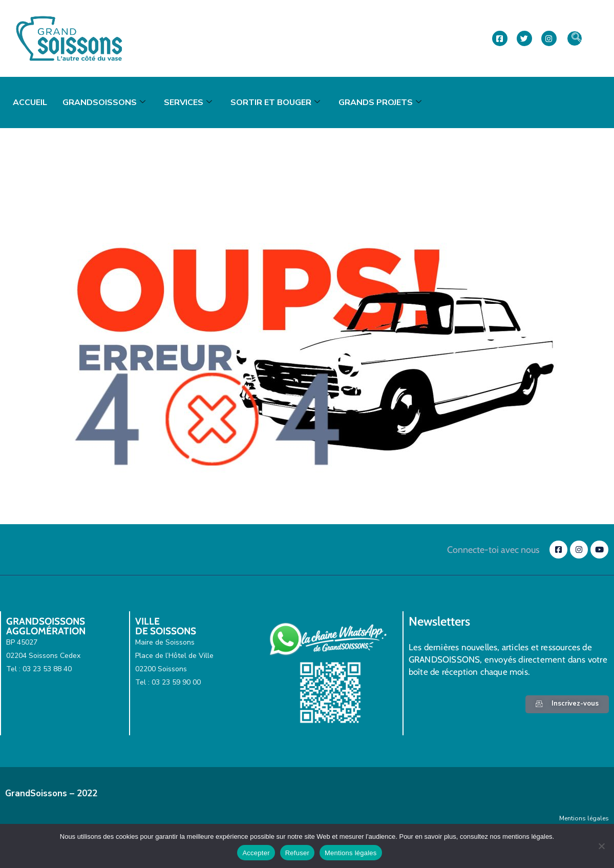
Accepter (256, 853)
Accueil (30, 102)
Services (188, 102)
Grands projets (380, 102)
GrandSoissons (104, 102)
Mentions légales (584, 818)
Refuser (297, 853)
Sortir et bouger (275, 102)
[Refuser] (601, 846)
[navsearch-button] (575, 38)
